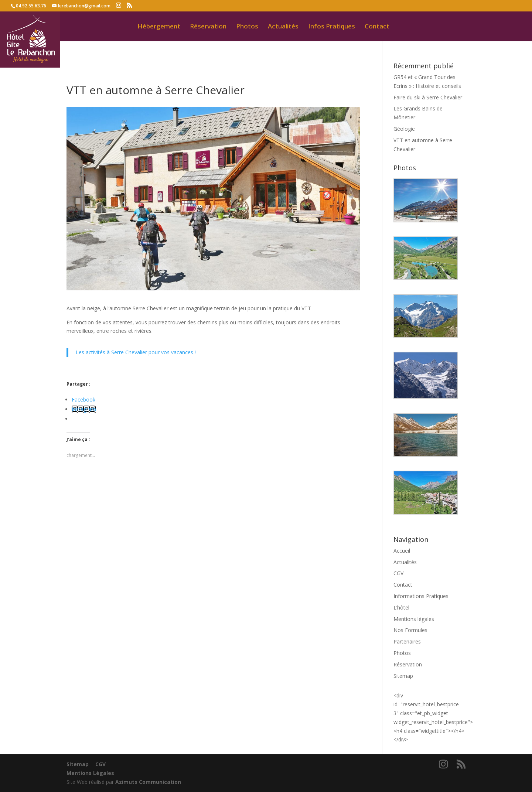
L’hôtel (401, 607)
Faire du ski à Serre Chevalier (428, 97)
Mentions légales (414, 619)
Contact (377, 27)
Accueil (402, 551)
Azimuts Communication (148, 782)
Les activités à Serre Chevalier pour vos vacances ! (136, 352)
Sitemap (403, 676)
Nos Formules (410, 630)
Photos (247, 27)
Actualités (283, 27)
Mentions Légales (90, 773)
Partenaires (407, 641)
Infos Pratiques (332, 27)
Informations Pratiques (421, 596)
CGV (398, 573)
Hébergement (159, 27)
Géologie (404, 129)
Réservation (208, 27)
